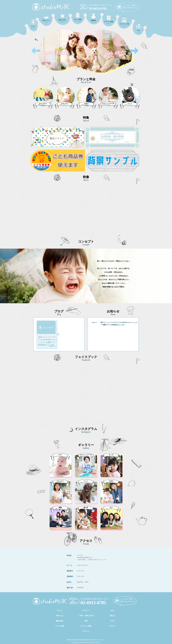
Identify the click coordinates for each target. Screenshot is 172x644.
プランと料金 (60, 626)
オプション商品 (86, 626)
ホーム (60, 610)
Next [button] (134, 51)
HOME (33, 24)
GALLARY (124, 22)
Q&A (139, 28)
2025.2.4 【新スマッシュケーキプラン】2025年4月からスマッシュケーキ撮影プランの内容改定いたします (115, 324)
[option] (86, 54)
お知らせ (112, 616)
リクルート (86, 631)
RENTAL (93, 18)
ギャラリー (86, 610)
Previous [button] (36, 51)
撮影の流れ (60, 621)
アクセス (112, 626)
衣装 (86, 621)
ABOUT (46, 19)
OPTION (109, 20)
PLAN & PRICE (78, 17)
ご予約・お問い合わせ (86, 616)
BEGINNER (63, 18)
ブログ (112, 621)
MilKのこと (60, 616)
